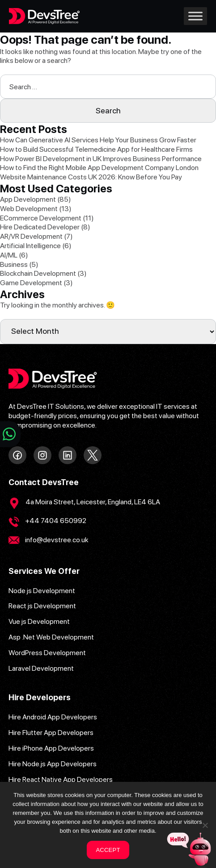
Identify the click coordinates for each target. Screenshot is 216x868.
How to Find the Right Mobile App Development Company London (99, 168)
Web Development (29, 209)
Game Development (31, 283)
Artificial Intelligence (30, 246)
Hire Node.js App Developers (53, 764)
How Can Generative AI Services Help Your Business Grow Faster (98, 140)
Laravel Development (41, 668)
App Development (28, 199)
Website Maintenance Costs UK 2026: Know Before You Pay (92, 177)
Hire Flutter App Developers (51, 733)
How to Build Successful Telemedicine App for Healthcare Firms (96, 149)
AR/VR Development (31, 236)
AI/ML (9, 255)
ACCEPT (108, 850)
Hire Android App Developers (53, 717)
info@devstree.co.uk (57, 540)
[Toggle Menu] (195, 16)
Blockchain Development (38, 273)
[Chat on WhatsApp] (10, 434)
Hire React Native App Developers (61, 779)
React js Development (42, 606)
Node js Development (42, 591)
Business (14, 264)
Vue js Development (39, 621)
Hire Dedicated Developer (40, 227)
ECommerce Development (41, 218)
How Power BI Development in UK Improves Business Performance (101, 159)
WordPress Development (47, 653)
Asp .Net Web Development (51, 637)
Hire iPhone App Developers (51, 748)
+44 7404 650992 (56, 521)
